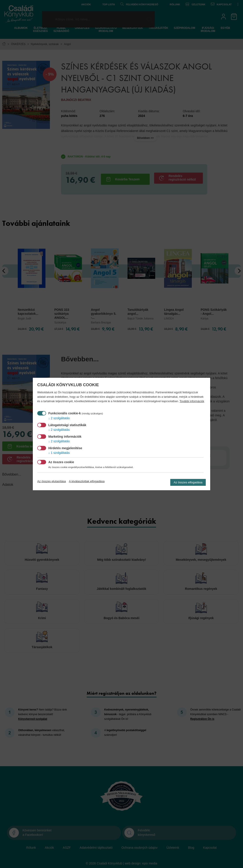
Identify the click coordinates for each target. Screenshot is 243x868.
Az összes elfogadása (188, 482)
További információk (192, 401)
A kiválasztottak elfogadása (87, 481)
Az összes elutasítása (52, 481)
